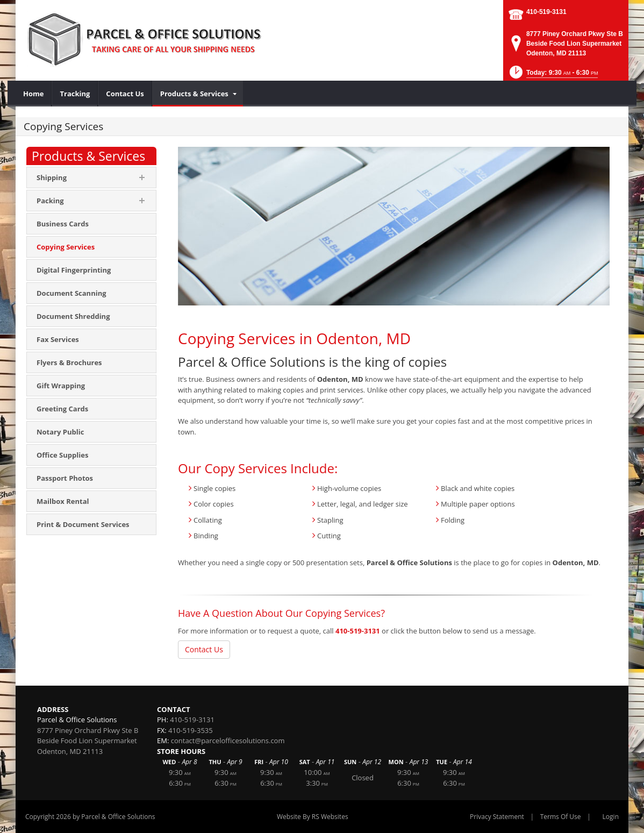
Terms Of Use (561, 817)
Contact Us (204, 649)
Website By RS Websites (313, 817)
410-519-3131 (546, 12)
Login (611, 817)
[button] (553, 76)
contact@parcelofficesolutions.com (228, 741)
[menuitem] (34, 94)
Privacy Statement (497, 817)
